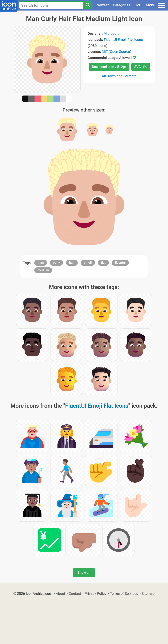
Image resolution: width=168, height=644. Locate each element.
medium (43, 270)
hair (72, 263)
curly (57, 263)
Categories (122, 5)
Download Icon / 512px (109, 67)
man (41, 263)
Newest (103, 5)
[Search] (88, 5)
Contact (75, 594)
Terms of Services (124, 594)
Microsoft (111, 33)
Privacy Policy (95, 594)
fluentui (120, 263)
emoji (88, 263)
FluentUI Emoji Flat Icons (123, 40)
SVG (138, 5)
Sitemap (148, 594)
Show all (84, 573)
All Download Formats (119, 76)
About (61, 594)
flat (103, 263)
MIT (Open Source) (116, 52)
